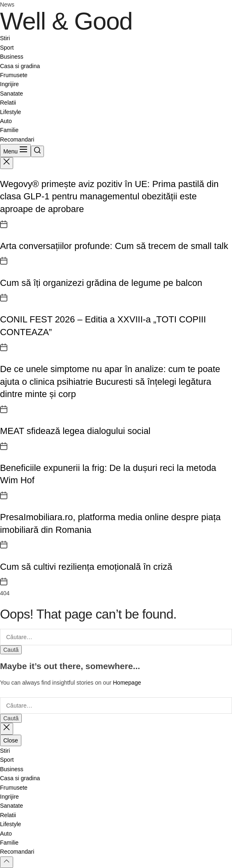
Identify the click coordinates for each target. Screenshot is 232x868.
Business (12, 57)
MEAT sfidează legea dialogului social (75, 431)
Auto (6, 121)
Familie (9, 130)
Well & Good (66, 21)
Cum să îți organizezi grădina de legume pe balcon (101, 283)
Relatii (8, 103)
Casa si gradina (20, 66)
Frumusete (14, 75)
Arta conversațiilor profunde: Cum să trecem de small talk (114, 246)
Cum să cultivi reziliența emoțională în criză (86, 567)
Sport (7, 48)
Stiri (5, 38)
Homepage (127, 683)
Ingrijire (9, 84)
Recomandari (17, 139)
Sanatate (11, 94)
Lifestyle (10, 112)
